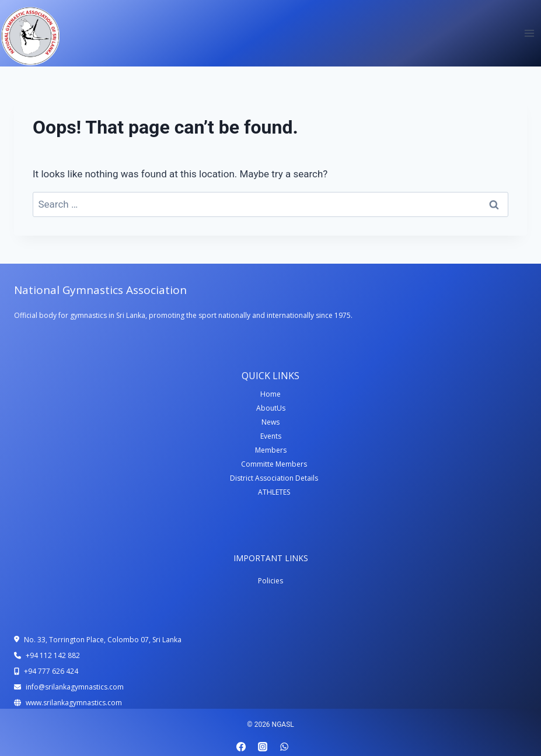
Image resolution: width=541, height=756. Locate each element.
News (270, 422)
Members (271, 450)
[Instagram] (263, 747)
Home (270, 394)
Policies (270, 581)
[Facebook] (241, 747)
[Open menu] (529, 33)
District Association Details (274, 478)
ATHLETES (274, 492)
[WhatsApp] (284, 747)
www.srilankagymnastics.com (74, 703)
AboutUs (271, 408)
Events (271, 436)
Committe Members (274, 464)
